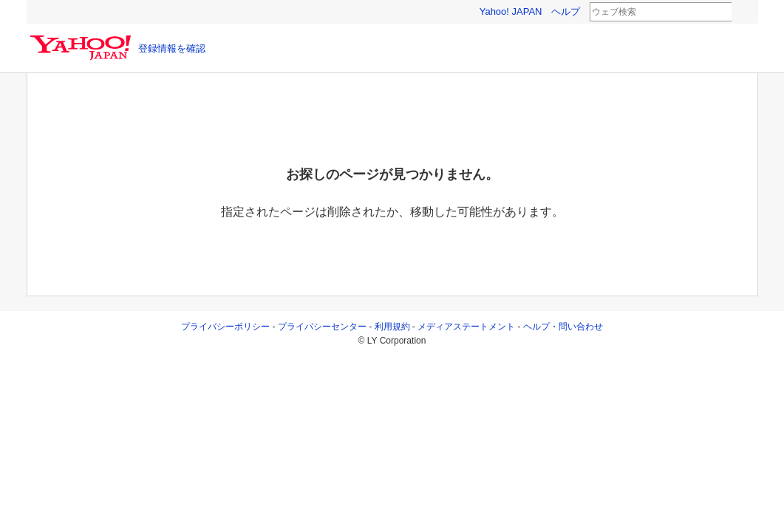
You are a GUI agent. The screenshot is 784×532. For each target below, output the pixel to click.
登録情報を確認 (172, 48)
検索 (741, 13)
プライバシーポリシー (225, 327)
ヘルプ (566, 11)
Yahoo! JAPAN (511, 11)
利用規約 (392, 327)
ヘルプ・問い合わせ (563, 327)
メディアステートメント (466, 327)
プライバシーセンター (322, 327)
